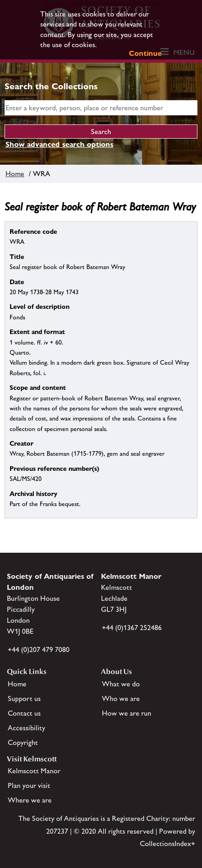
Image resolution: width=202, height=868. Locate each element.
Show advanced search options (59, 144)
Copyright (23, 742)
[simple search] (101, 108)
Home (15, 174)
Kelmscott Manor (34, 771)
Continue (145, 53)
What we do (121, 684)
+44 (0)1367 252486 (132, 628)
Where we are (30, 800)
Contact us (24, 713)
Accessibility (27, 728)
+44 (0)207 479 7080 (39, 650)
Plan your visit (29, 785)
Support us (24, 698)
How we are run (127, 713)
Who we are (121, 698)
